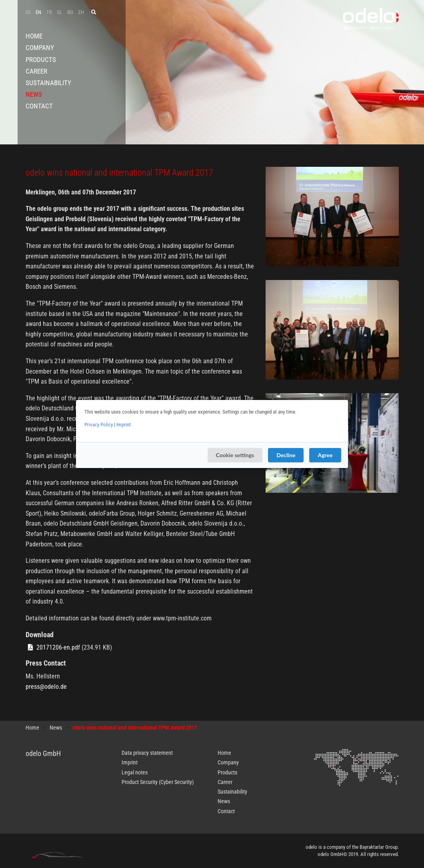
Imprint (124, 425)
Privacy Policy (99, 425)
